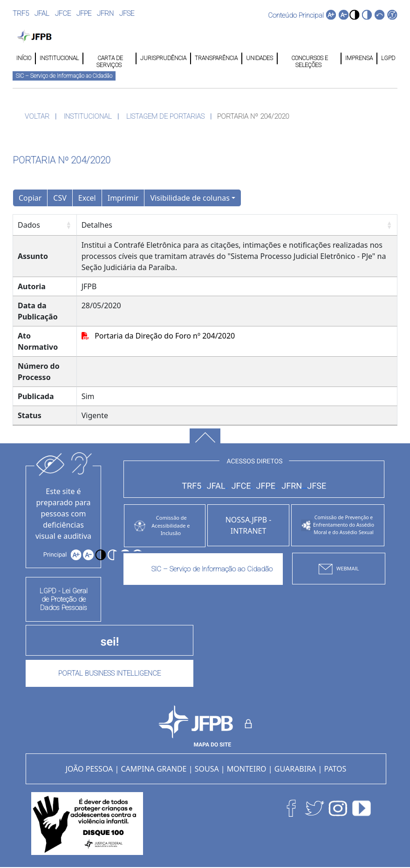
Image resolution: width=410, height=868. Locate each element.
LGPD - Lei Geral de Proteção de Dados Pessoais (64, 599)
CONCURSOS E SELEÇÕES (309, 58)
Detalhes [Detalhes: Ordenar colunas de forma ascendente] (97, 225)
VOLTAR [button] (37, 116)
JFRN (105, 14)
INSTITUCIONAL (59, 58)
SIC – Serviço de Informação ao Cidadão (64, 76)
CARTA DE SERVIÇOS (110, 58)
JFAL (42, 14)
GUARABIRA (295, 769)
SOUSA (207, 769)
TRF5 (21, 14)
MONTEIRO (247, 769)
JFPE (84, 14)
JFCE (63, 14)
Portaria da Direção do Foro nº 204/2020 (158, 336)
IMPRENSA (359, 58)
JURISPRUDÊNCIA (163, 58)
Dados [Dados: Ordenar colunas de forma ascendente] (29, 225)
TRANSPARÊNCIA (216, 58)
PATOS (335, 769)
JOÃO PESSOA (89, 769)
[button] (354, 15)
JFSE (127, 14)
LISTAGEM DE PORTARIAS (165, 116)
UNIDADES (260, 58)
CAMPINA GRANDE (154, 769)
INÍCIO (24, 58)
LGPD (387, 58)
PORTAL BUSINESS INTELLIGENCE (109, 673)
